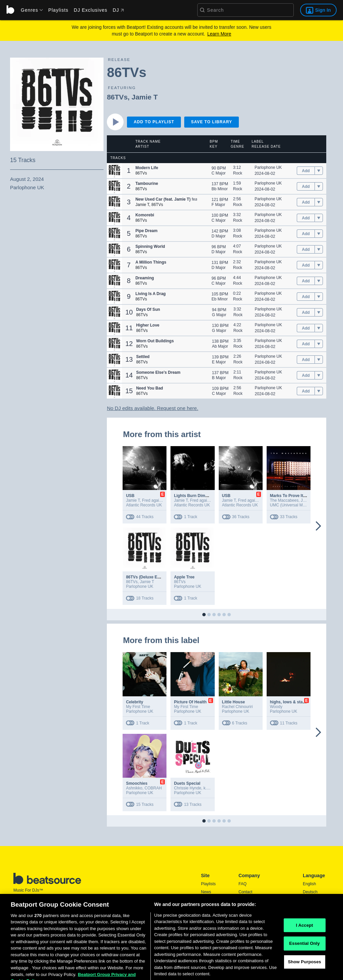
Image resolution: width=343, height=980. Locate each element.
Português (312, 925)
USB (130, 496)
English (309, 884)
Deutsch (310, 892)
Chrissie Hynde (187, 788)
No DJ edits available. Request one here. (153, 408)
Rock (238, 173)
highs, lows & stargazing (294, 702)
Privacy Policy (251, 916)
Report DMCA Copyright (260, 924)
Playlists (58, 10)
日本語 (309, 916)
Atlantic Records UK (144, 505)
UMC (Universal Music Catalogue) (300, 505)
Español (310, 900)
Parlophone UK (268, 167)
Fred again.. (153, 500)
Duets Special (187, 783)
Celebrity (134, 702)
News (206, 892)
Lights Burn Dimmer (193, 496)
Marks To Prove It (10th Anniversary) (305, 496)
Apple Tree (184, 577)
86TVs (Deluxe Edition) (148, 577)
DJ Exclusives (90, 10)
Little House (234, 702)
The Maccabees (284, 500)
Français (311, 908)
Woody (276, 707)
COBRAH (153, 788)
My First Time (138, 707)
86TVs (117, 97)
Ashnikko (134, 788)
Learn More (219, 34)
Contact (245, 892)
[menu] (29, 10)
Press (244, 900)
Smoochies (137, 783)
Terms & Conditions (256, 908)
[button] (114, 171)
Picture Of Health (190, 702)
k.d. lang (211, 788)
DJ (118, 10)
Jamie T (145, 97)
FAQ (243, 884)
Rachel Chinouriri (237, 707)
